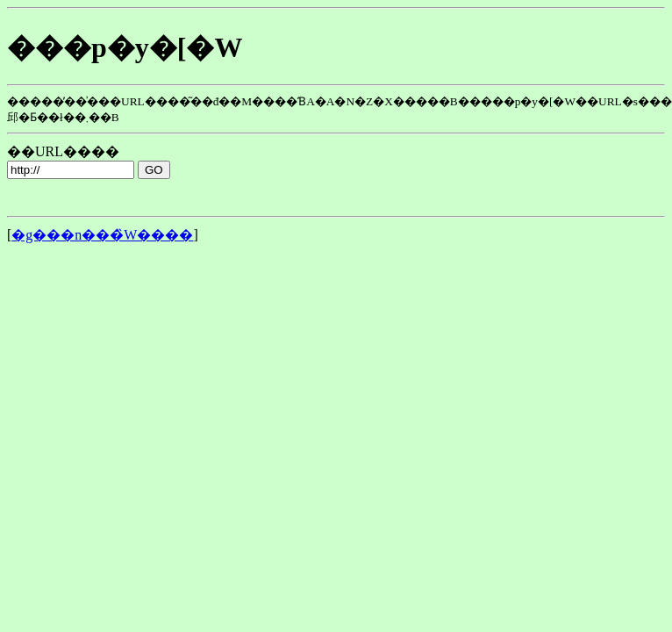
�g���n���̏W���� (102, 235)
